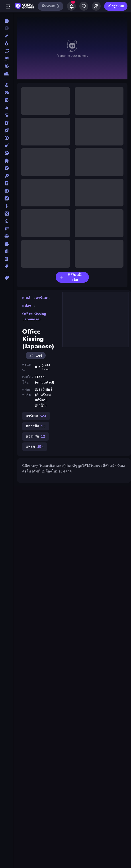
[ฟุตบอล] (7, 191)
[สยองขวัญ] (7, 244)
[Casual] (7, 85)
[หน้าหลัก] (7, 21)
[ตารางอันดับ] (7, 74)
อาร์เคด (42, 298)
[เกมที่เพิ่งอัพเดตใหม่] (7, 51)
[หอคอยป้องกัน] (7, 259)
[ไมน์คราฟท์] (7, 214)
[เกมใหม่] (7, 36)
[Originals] (7, 59)
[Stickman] (7, 108)
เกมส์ (26, 298)
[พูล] (7, 176)
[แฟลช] (7, 198)
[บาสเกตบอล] (7, 153)
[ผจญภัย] (7, 168)
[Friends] (96, 6)
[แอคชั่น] (7, 266)
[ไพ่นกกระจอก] (7, 183)
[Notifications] (71, 6)
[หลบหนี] (7, 251)
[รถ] (7, 236)
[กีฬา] (7, 130)
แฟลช (27, 306)
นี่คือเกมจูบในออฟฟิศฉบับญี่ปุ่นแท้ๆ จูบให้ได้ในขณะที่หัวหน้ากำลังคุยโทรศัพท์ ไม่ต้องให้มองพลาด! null (72, 48)
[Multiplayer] (7, 66)
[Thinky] (7, 115)
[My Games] (84, 6)
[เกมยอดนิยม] (7, 43)
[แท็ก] (7, 278)
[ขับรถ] (7, 138)
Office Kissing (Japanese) (34, 317)
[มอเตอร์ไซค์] (7, 206)
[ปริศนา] (7, 161)
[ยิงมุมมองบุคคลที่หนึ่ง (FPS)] (7, 229)
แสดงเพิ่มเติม (71, 277)
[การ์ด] (7, 123)
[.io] (7, 100)
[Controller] (7, 93)
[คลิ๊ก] (7, 145)
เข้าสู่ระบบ (116, 6)
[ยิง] (7, 221)
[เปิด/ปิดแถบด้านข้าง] (8, 6)
